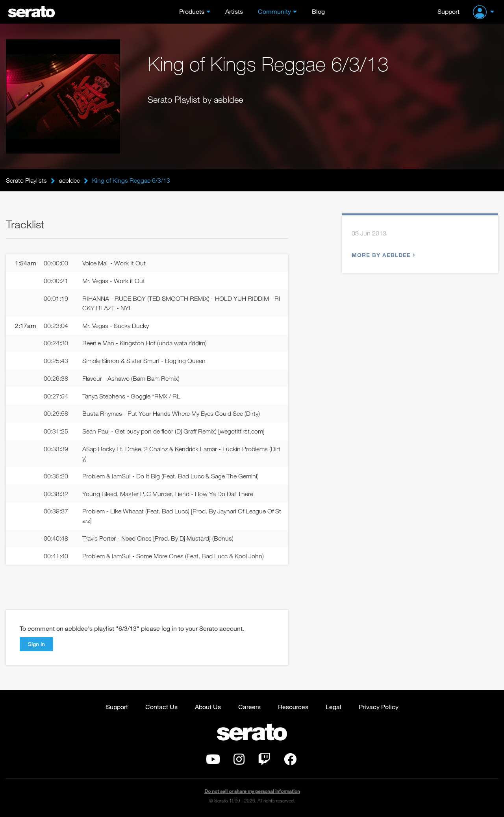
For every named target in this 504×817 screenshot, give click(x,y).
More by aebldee (382, 255)
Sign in (36, 644)
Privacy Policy (379, 707)
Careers (249, 707)
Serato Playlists (26, 180)
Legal (334, 707)
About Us (208, 707)
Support (448, 11)
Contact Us (161, 707)
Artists (234, 11)
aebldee (69, 180)
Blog (318, 11)
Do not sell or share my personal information (252, 791)
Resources (293, 707)
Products (192, 11)
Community (274, 11)
